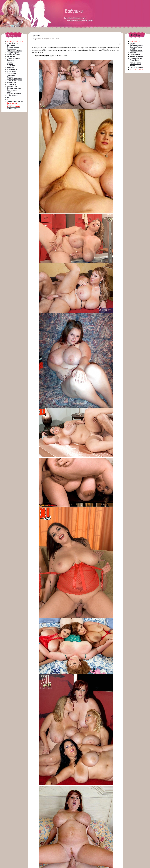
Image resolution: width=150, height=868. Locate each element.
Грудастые (36, 36)
